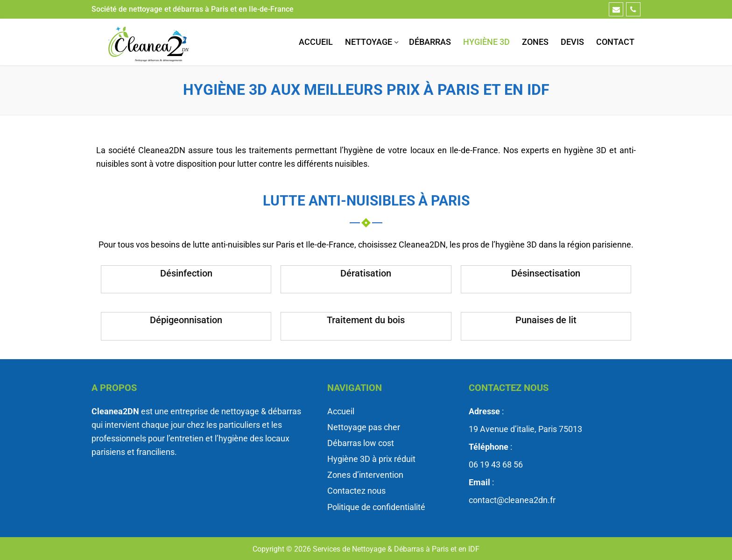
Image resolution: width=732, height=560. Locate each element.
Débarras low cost (361, 443)
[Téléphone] (633, 10)
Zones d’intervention (365, 475)
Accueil (341, 411)
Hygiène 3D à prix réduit (371, 459)
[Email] (616, 10)
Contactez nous (356, 491)
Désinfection (186, 273)
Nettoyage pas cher (364, 427)
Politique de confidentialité (376, 507)
